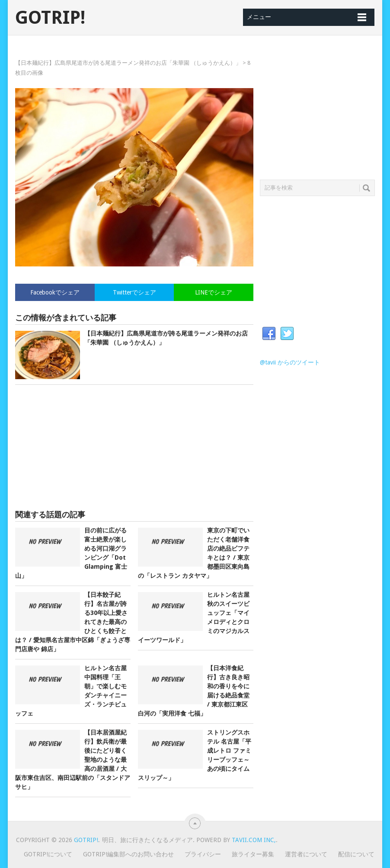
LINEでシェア (214, 292)
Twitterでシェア (134, 292)
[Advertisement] (134, 447)
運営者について (306, 854)
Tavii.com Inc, (254, 840)
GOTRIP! (50, 18)
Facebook (269, 334)
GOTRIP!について (48, 854)
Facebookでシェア (55, 292)
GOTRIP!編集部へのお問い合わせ (128, 854)
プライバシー (203, 854)
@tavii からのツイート (290, 362)
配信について (356, 854)
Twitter (287, 334)
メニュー (259, 17)
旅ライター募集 (253, 854)
